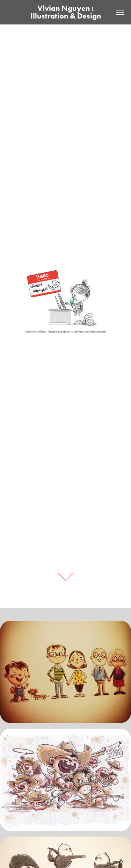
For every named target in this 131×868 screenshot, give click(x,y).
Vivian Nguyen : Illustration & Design (66, 12)
